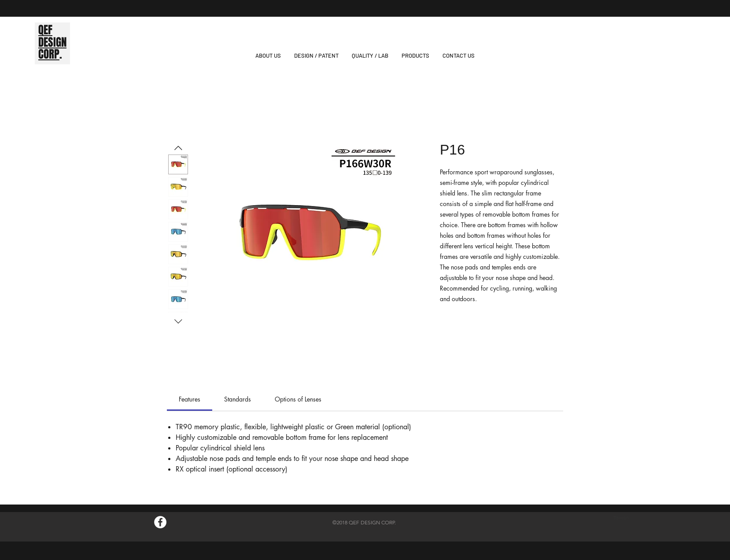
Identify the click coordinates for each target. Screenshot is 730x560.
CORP (49, 54)
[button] (415, 56)
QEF (45, 30)
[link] (190, 399)
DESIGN (52, 42)
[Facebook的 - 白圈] (160, 522)
